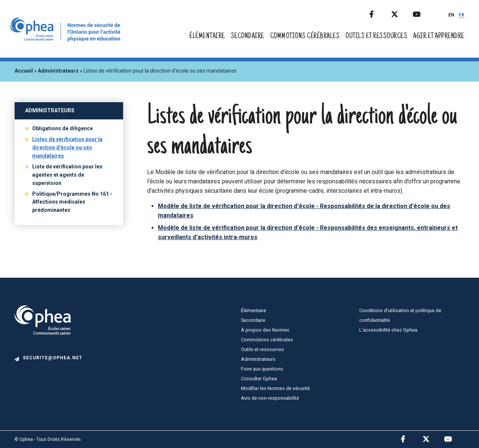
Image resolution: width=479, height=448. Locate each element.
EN (451, 15)
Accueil (24, 71)
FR (462, 15)
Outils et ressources (376, 36)
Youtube (423, 13)
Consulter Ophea (259, 379)
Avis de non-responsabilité (270, 398)
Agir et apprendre (439, 36)
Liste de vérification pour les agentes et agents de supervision (67, 175)
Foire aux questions (262, 369)
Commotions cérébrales (305, 36)
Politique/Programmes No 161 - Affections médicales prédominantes (72, 202)
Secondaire (248, 36)
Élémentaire (207, 36)
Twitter (401, 13)
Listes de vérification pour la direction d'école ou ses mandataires (67, 147)
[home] (67, 39)
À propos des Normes (265, 330)
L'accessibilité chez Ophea (388, 330)
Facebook (379, 13)
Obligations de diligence (62, 128)
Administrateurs (58, 71)
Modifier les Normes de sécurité (275, 388)
